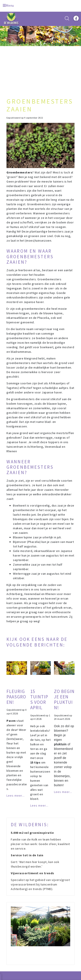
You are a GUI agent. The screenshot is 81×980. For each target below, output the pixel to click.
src (67, 18)
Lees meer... (16, 796)
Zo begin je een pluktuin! (64, 700)
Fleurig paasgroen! (16, 697)
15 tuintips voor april (39, 700)
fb (76, 18)
